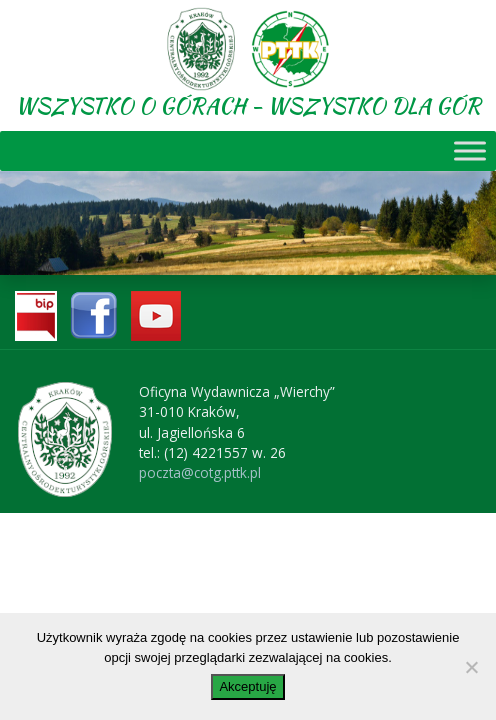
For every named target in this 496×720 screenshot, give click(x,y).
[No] (471, 667)
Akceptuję (247, 686)
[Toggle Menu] (470, 150)
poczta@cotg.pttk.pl (200, 472)
